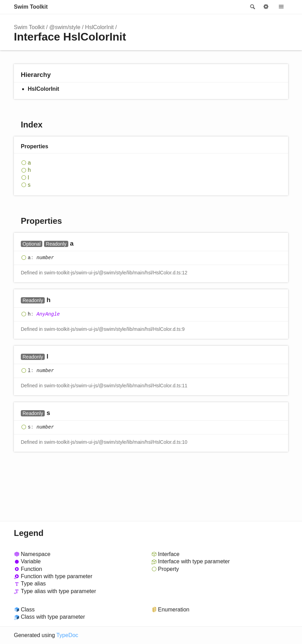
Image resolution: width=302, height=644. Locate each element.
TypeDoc (67, 635)
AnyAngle (48, 314)
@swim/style (65, 27)
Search (252, 7)
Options (266, 7)
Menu (281, 7)
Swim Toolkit (31, 7)
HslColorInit (99, 27)
